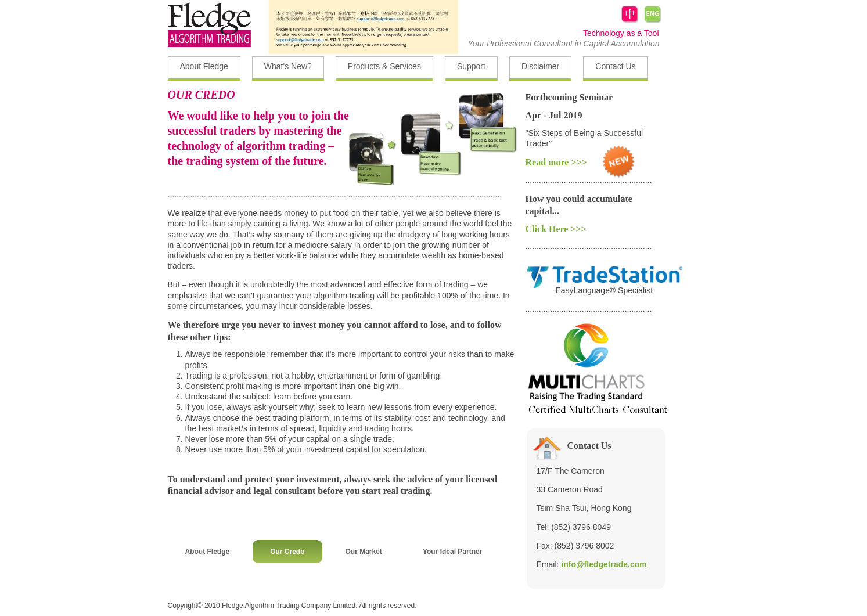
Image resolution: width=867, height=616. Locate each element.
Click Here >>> (556, 229)
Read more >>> (556, 162)
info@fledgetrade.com (604, 564)
